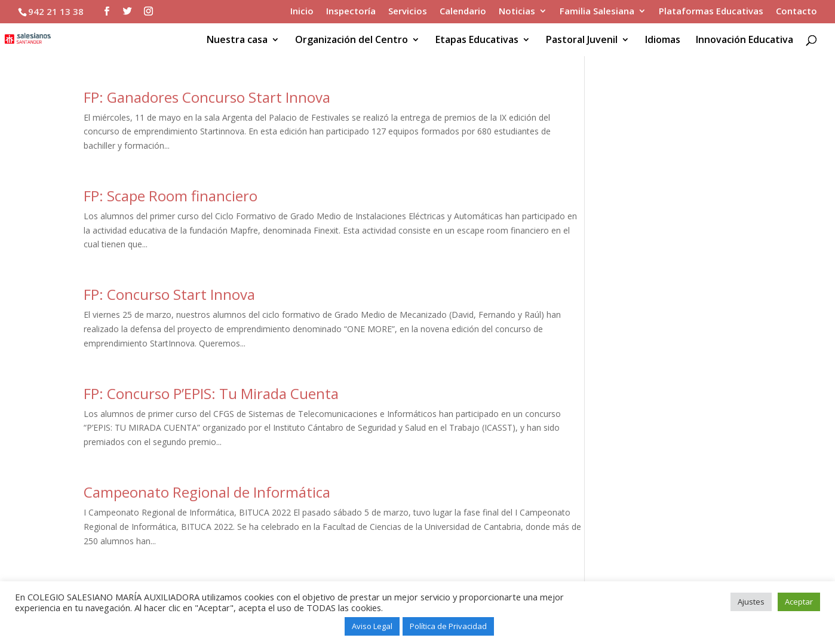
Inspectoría (351, 12)
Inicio (302, 12)
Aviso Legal (372, 626)
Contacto (796, 12)
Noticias (517, 12)
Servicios (408, 12)
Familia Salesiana (597, 12)
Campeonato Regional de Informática (207, 492)
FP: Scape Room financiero (171, 196)
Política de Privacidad (448, 626)
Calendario (463, 12)
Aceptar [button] (799, 602)
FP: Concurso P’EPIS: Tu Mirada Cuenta (211, 393)
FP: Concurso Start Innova (169, 294)
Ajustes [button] (751, 602)
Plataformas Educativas (711, 12)
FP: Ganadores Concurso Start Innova (207, 97)
